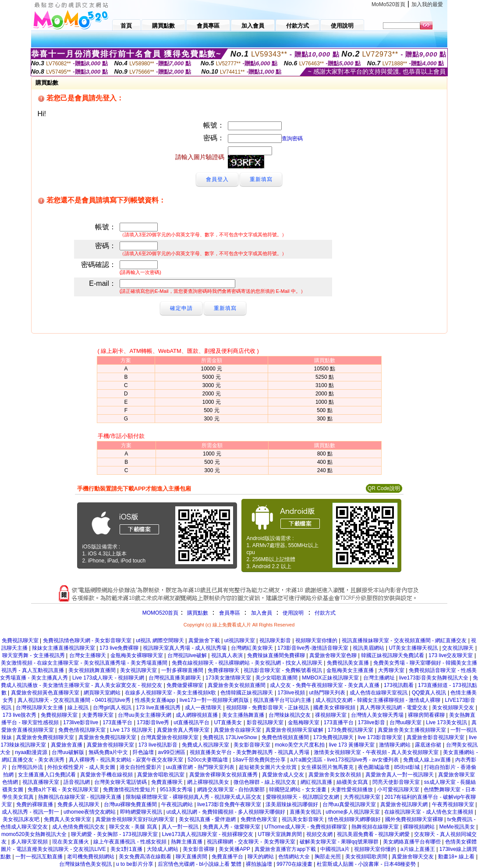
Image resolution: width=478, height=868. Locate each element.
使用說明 (293, 613)
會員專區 (230, 613)
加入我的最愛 (427, 4)
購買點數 (197, 613)
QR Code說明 (384, 488)
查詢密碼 (292, 139)
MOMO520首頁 (161, 613)
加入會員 (262, 613)
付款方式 (325, 613)
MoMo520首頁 (388, 4)
